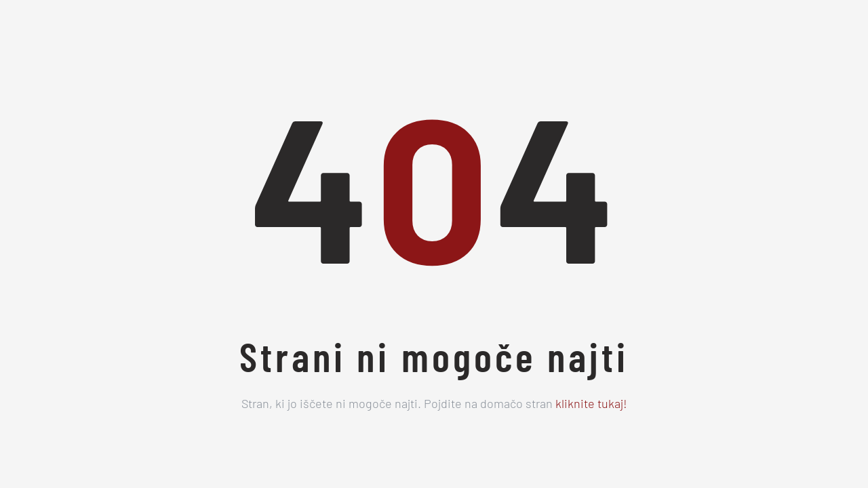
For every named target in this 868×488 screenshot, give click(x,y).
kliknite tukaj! (591, 405)
